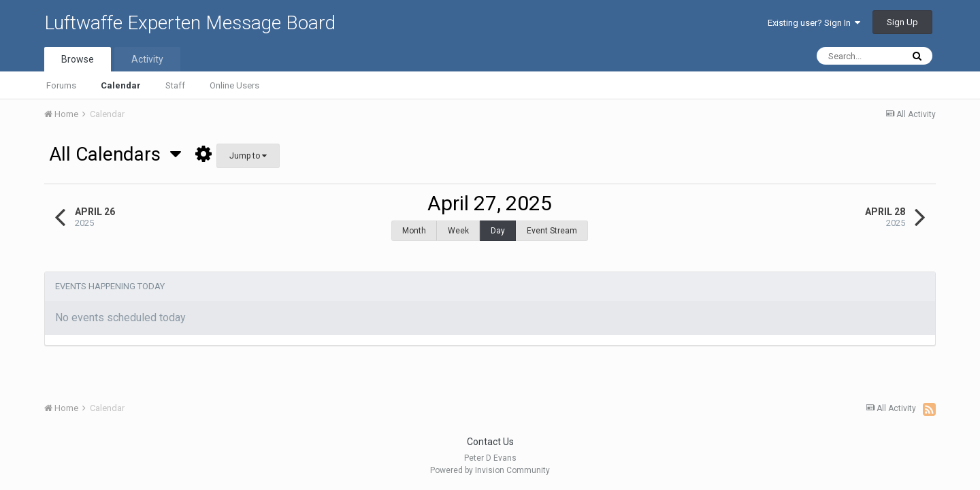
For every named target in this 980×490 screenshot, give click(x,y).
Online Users (234, 85)
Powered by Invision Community (490, 470)
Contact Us (490, 442)
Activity (147, 59)
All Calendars (115, 154)
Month (414, 231)
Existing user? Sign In (814, 23)
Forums (61, 85)
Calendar (121, 85)
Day (498, 231)
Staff (175, 85)
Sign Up (902, 22)
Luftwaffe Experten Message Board (190, 23)
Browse (78, 59)
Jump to (248, 156)
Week (458, 231)
